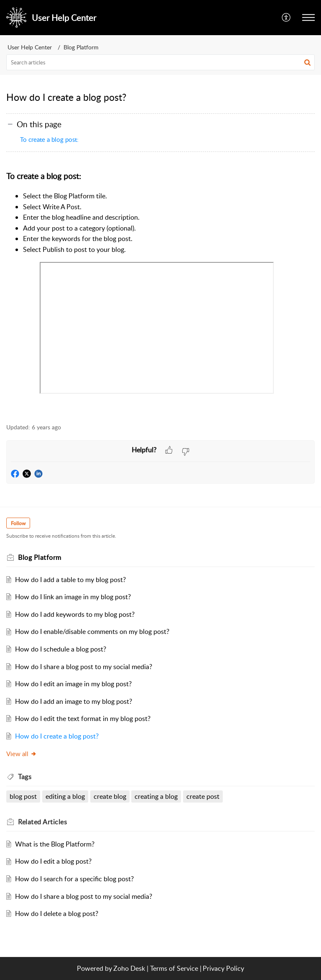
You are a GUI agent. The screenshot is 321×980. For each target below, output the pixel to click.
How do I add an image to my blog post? (74, 701)
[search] (160, 62)
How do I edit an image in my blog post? (73, 684)
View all (22, 754)
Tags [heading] (25, 777)
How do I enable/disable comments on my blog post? (92, 631)
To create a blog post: (49, 139)
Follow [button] (18, 523)
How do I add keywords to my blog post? (75, 614)
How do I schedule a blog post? (61, 649)
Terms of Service (174, 968)
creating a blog (156, 796)
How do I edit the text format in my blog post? (83, 718)
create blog (110, 796)
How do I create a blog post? (57, 736)
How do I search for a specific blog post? (74, 879)
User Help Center (30, 47)
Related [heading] (42, 822)
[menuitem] (287, 18)
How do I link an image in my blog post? (73, 597)
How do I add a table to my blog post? (70, 580)
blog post (23, 796)
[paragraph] (160, 292)
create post (203, 796)
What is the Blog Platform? (55, 844)
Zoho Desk (129, 968)
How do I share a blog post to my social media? (84, 667)
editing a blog (65, 796)
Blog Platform (81, 47)
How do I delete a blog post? (57, 913)
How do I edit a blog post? (53, 861)
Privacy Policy (223, 968)
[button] (287, 18)
